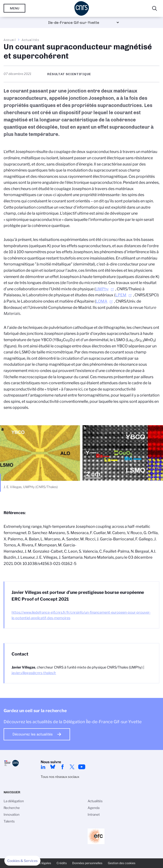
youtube (82, 767)
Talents (9, 821)
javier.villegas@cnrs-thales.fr (34, 673)
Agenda (94, 808)
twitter (72, 767)
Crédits (62, 863)
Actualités (30, 40)
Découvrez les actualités (33, 734)
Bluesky (53, 767)
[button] (22, 861)
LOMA (102, 301)
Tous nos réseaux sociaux (60, 777)
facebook (62, 767)
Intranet (94, 815)
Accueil (10, 40)
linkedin (43, 767)
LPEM (121, 295)
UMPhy (102, 289)
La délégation (14, 801)
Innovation (12, 815)
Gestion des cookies (122, 863)
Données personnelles (87, 863)
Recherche (12, 808)
